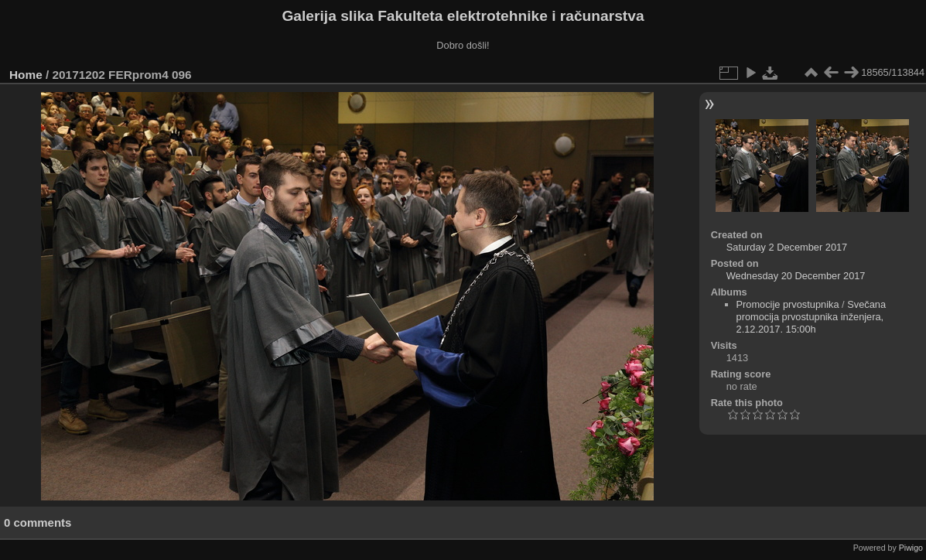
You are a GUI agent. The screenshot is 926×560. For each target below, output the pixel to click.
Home (26, 75)
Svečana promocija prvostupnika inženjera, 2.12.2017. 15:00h (812, 317)
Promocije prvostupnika (788, 304)
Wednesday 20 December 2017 (796, 276)
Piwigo (911, 548)
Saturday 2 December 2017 (787, 247)
